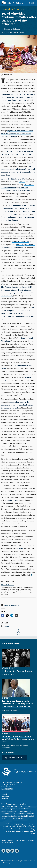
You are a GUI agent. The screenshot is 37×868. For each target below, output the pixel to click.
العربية (22, 32)
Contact (4, 794)
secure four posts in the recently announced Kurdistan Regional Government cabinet (17, 405)
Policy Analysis (7, 9)
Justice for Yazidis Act (21, 242)
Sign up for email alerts (14, 758)
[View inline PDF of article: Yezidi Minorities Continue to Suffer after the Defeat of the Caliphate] (18, 605)
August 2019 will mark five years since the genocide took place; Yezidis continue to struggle (17, 134)
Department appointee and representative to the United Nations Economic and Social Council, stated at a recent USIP (18, 97)
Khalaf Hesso (12, 500)
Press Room (5, 796)
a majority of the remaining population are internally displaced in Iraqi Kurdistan (18, 208)
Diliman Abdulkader (12, 29)
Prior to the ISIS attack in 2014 (13, 179)
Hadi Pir (20, 548)
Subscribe (5, 798)
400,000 (22, 182)
